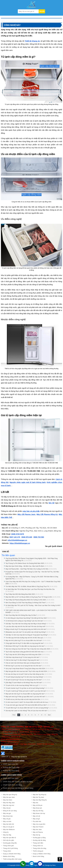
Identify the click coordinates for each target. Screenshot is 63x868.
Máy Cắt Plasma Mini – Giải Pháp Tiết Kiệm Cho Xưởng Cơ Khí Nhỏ (27, 569)
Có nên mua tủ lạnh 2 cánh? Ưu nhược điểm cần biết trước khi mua (27, 702)
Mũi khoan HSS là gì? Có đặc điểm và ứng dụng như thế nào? (25, 646)
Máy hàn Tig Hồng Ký (40, 795)
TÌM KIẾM (42, 11)
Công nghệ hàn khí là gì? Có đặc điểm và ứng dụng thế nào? (25, 643)
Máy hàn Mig (7, 835)
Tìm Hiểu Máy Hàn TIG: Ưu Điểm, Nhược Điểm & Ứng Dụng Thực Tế (27, 586)
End (49, 715)
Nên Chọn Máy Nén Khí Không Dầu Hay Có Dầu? (21, 615)
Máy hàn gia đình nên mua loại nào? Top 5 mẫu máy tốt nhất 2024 (26, 671)
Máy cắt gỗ (36, 819)
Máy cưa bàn (7, 821)
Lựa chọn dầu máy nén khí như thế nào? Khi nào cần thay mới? (25, 626)
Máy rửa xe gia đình (39, 824)
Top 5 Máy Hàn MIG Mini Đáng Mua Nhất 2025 (20, 594)
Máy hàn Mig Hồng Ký (40, 800)
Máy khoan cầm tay (39, 813)
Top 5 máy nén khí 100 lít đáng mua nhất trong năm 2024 (23, 655)
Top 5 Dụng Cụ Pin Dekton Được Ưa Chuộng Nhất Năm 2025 (25, 563)
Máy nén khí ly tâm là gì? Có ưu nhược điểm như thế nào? (24, 641)
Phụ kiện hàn (37, 821)
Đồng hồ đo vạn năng (10, 811)
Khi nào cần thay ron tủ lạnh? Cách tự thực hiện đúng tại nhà (25, 674)
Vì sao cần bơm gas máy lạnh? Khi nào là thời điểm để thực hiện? (26, 705)
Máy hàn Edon (8, 800)
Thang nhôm (7, 851)
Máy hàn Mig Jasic (9, 803)
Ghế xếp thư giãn (8, 840)
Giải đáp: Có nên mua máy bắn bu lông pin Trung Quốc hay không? (27, 635)
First (14, 715)
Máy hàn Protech (38, 827)
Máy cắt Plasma (38, 832)
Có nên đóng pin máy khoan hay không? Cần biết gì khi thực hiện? (26, 618)
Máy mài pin (7, 808)
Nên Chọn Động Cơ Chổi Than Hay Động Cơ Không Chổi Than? (26, 603)
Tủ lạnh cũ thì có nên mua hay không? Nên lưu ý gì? (22, 685)
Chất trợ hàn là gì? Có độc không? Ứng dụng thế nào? (22, 660)
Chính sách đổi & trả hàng (12, 785)
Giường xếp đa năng (39, 840)
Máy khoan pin (37, 808)
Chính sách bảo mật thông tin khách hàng (18, 788)
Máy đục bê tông (38, 811)
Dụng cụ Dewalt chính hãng (12, 854)
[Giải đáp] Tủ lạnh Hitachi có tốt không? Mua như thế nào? (24, 683)
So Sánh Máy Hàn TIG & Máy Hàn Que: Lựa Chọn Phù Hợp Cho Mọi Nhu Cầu (30, 589)
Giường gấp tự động (39, 838)
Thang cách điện (38, 843)
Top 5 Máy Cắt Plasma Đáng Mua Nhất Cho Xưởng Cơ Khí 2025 (26, 600)
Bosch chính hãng (38, 856)
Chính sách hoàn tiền (11, 764)
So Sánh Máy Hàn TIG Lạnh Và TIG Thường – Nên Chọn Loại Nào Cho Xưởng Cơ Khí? (33, 605)
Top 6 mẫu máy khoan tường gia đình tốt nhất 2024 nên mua (24, 652)
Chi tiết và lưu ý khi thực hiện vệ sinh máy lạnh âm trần (23, 699)
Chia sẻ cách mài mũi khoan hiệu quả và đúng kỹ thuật (23, 663)
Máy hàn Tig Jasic (38, 797)
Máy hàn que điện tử (9, 838)
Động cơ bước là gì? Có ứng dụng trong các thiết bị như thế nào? (26, 629)
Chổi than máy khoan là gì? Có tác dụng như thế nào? (22, 657)
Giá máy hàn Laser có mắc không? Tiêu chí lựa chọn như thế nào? (26, 711)
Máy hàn (35, 803)
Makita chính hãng (9, 856)
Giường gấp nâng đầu (10, 843)
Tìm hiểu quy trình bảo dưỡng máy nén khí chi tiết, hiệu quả (24, 638)
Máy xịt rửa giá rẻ (9, 827)
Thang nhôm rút (38, 846)
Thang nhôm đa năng (39, 848)
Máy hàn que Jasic (9, 797)
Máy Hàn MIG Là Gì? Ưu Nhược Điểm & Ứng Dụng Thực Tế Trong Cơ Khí (29, 597)
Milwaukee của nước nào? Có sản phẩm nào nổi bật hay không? (26, 632)
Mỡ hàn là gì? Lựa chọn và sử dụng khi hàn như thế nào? (24, 666)
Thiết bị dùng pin (38, 851)
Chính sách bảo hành (11, 778)
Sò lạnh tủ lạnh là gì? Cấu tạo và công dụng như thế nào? (24, 680)
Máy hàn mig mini (9, 805)
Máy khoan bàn (8, 816)
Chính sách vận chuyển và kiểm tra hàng (18, 782)
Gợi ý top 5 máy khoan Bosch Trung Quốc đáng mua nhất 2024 (25, 669)
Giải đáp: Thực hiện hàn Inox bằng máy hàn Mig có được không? (26, 624)
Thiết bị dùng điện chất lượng (12, 859)
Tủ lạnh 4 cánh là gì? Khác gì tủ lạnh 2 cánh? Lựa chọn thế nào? (26, 691)
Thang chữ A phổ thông (10, 848)
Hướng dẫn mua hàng (11, 771)
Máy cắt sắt (36, 816)
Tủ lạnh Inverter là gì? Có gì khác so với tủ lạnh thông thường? (25, 688)
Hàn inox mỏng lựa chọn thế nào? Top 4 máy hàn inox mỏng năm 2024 (28, 649)
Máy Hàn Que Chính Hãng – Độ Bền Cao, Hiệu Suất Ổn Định (25, 566)
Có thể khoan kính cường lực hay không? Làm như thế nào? (24, 621)
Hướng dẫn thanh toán (11, 767)
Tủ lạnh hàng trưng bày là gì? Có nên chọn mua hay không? (24, 677)
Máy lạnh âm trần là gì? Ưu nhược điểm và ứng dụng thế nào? (25, 694)
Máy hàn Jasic (37, 830)
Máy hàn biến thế (8, 824)
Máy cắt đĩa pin (38, 805)
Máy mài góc (7, 813)
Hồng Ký (6, 832)
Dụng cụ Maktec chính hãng (42, 854)
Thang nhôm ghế (8, 846)
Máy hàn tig (36, 835)
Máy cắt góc (7, 819)
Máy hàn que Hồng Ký (10, 795)
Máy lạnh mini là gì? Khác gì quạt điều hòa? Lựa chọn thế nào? (25, 697)
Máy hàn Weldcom (9, 830)
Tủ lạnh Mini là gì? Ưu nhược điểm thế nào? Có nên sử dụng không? (27, 708)
